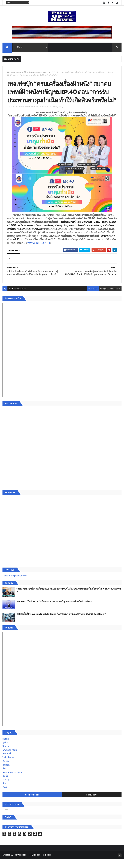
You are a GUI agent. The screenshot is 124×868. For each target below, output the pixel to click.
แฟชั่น (6, 785)
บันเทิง (6, 770)
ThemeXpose (20, 864)
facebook (115, 298)
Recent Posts (32, 804)
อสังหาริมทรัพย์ (10, 759)
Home (10, 72)
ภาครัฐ (6, 788)
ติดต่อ (5, 796)
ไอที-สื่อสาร (8, 766)
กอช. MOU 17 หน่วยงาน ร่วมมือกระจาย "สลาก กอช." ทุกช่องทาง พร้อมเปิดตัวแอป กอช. (54, 610)
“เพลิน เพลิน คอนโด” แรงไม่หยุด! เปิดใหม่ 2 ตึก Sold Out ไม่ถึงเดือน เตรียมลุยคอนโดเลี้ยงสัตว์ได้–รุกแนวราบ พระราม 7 (69, 599)
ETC (6, 819)
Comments (92, 804)
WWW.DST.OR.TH (38, 252)
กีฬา (5, 777)
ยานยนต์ (7, 763)
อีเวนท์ (6, 755)
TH (58, 72)
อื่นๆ (5, 792)
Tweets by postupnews (15, 585)
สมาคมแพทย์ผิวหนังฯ (23, 72)
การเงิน (6, 774)
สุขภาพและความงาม (42, 72)
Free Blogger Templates (39, 864)
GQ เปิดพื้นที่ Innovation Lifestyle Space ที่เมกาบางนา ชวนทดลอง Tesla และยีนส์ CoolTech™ (61, 623)
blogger (93, 298)
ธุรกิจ (5, 751)
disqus (104, 298)
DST (54, 72)
